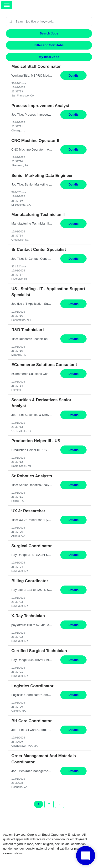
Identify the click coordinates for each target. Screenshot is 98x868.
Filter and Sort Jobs (49, 45)
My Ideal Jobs (49, 57)
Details (74, 76)
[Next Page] (59, 804)
